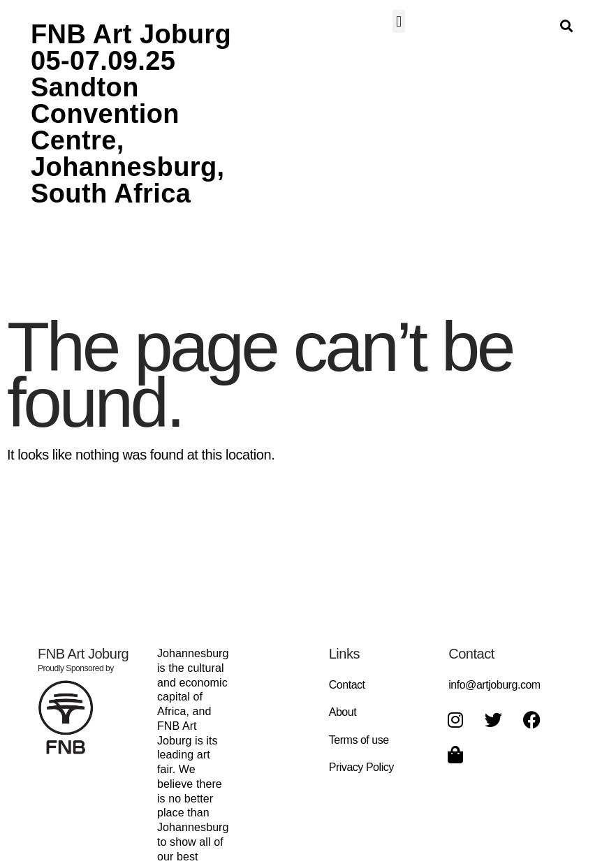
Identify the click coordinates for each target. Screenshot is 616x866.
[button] (399, 21)
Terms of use (359, 740)
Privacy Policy (361, 767)
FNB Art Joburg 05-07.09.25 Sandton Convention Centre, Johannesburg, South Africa (131, 114)
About (343, 712)
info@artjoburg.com (494, 685)
